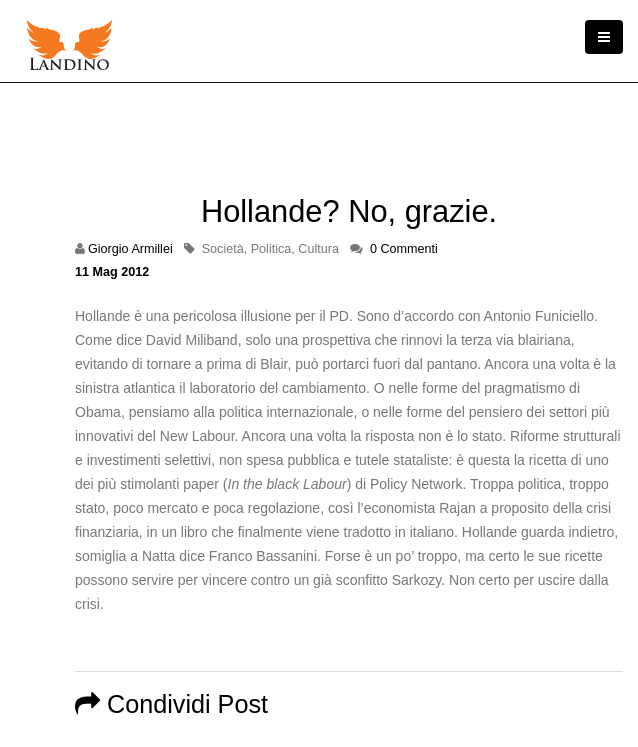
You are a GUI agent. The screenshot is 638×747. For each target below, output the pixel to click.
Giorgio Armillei (130, 249)
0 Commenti (404, 249)
